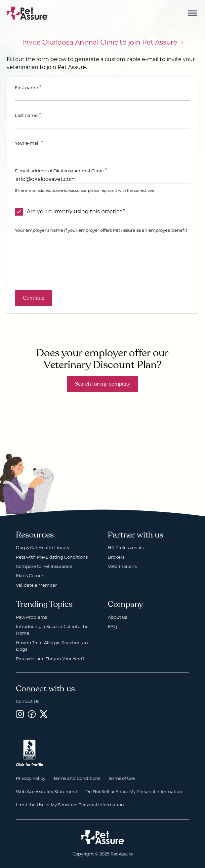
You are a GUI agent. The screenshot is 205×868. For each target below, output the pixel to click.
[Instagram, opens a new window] (20, 714)
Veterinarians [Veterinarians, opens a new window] (122, 566)
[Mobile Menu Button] (192, 13)
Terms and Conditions (77, 778)
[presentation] (65, 267)
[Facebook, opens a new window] (32, 714)
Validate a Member (36, 585)
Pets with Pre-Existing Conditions (52, 557)
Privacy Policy (31, 778)
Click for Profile (29, 765)
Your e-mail (27, 143)
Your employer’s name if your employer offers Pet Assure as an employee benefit (101, 230)
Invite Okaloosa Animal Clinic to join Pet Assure (100, 42)
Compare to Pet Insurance (44, 566)
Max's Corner (30, 575)
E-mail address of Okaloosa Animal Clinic (59, 171)
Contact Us (27, 701)
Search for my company (102, 384)
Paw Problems (31, 617)
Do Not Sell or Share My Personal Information (134, 791)
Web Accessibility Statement (47, 791)
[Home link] (103, 837)
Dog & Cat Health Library (43, 547)
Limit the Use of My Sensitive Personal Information (70, 805)
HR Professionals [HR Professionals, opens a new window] (126, 547)
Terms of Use (122, 778)
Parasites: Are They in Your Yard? (50, 659)
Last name (26, 115)
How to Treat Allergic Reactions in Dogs (52, 646)
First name (26, 87)
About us (117, 617)
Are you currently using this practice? (76, 211)
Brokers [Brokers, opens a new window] (116, 557)
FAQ (112, 626)
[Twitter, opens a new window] (44, 714)
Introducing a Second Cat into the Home (52, 630)
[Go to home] (27, 13)
